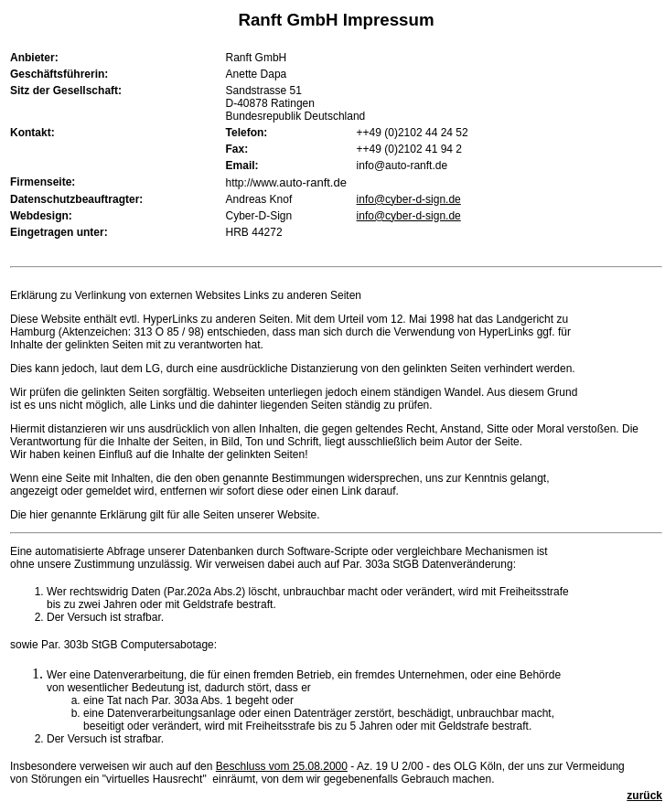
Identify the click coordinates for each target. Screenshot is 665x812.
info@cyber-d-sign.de (409, 199)
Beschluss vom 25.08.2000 (282, 766)
